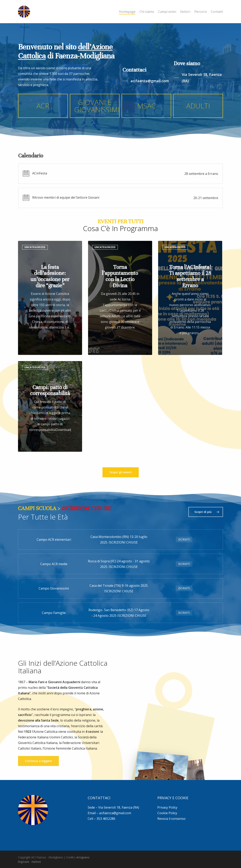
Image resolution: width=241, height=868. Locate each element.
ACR (43, 106)
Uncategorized (35, 247)
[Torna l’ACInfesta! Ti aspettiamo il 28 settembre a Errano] (190, 298)
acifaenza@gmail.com (115, 813)
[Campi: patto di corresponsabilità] (50, 406)
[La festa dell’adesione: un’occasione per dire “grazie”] (50, 298)
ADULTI (198, 106)
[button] (146, 81)
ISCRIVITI (184, 539)
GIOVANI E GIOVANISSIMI (97, 106)
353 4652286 (106, 819)
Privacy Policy (167, 807)
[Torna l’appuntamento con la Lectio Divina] (120, 298)
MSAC (146, 106)
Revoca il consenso (171, 819)
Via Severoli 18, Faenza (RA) (119, 807)
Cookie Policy (167, 813)
